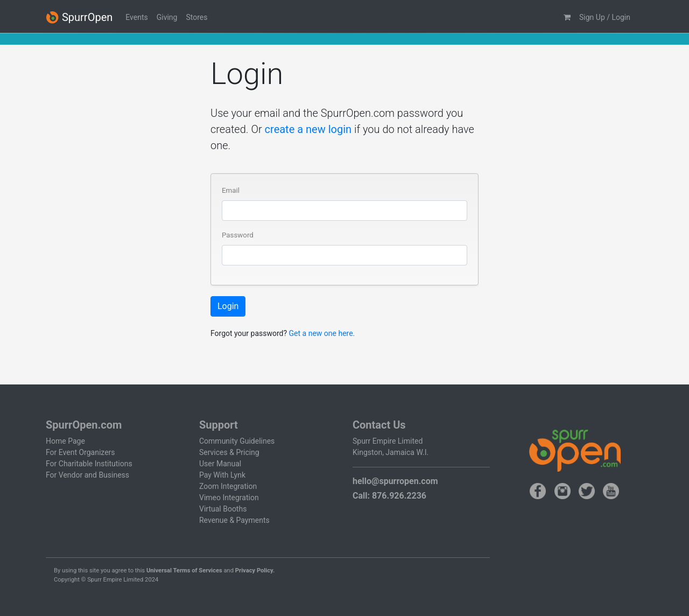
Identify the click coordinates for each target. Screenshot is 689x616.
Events (136, 17)
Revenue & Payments (234, 520)
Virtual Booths (223, 509)
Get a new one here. (322, 333)
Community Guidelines (237, 441)
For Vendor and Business (87, 475)
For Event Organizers (80, 452)
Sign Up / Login (605, 17)
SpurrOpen (79, 17)
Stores (196, 17)
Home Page (65, 441)
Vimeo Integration (229, 498)
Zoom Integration (228, 486)
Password (238, 235)
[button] (567, 17)
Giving (167, 17)
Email (231, 190)
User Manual (220, 464)
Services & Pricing (229, 452)
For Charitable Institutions (89, 464)
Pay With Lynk (222, 475)
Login (228, 306)
